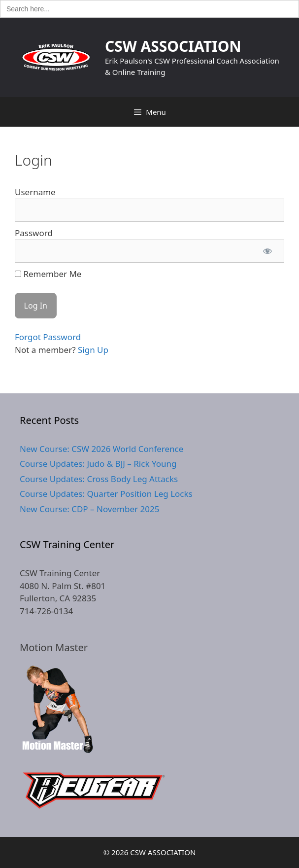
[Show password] (267, 251)
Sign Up (93, 350)
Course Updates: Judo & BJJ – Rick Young (98, 464)
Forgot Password (48, 337)
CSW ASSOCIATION (173, 46)
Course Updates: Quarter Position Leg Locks (106, 494)
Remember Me (48, 274)
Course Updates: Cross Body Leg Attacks (99, 479)
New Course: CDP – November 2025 (89, 509)
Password (34, 233)
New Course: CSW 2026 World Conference (101, 449)
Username (35, 192)
